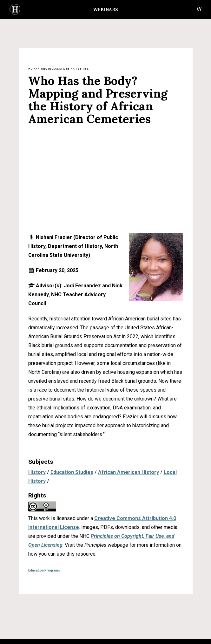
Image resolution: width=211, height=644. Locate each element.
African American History (129, 472)
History (37, 472)
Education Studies (72, 472)
